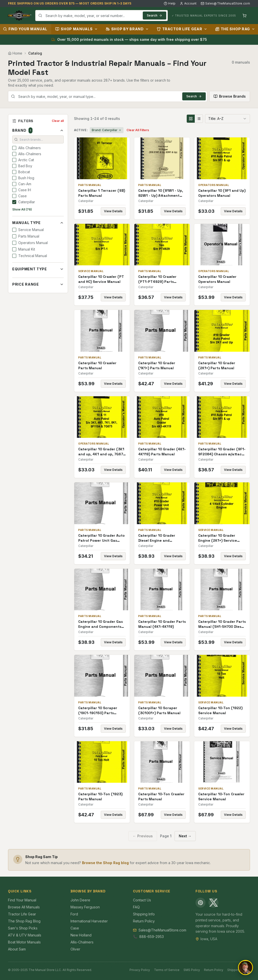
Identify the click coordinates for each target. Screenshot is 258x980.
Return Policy (144, 921)
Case (75, 928)
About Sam (17, 949)
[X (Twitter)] (213, 903)
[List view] (199, 119)
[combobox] (101, 16)
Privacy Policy (140, 970)
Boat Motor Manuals (24, 942)
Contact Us (142, 900)
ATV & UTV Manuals (25, 935)
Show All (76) (22, 209)
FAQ (136, 907)
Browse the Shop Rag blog (105, 863)
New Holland (81, 935)
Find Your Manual (22, 900)
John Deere (80, 900)
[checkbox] (14, 148)
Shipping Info (144, 914)
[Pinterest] (200, 903)
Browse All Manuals (24, 907)
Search (154, 15)
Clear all (58, 121)
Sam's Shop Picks (23, 928)
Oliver (75, 949)
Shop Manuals (76, 29)
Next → (185, 836)
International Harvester (89, 921)
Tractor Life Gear (182, 29)
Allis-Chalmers (82, 942)
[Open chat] (245, 967)
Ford (74, 914)
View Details (113, 211)
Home (15, 53)
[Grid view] (191, 119)
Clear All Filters (138, 130)
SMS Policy (192, 970)
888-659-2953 (151, 937)
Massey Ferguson (85, 907)
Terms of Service (167, 970)
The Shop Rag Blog (24, 921)
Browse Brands (230, 96)
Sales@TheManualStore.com (225, 3)
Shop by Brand (127, 29)
